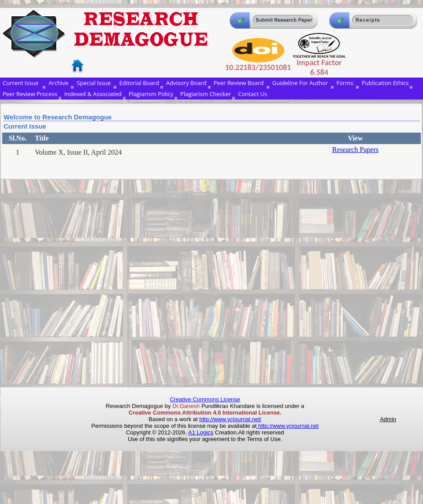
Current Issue (22, 83)
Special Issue (94, 83)
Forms (346, 83)
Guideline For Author (301, 83)
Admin (388, 419)
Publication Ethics (385, 83)
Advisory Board (186, 83)
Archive (59, 83)
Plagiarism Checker (206, 94)
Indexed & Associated (93, 94)
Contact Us (252, 94)
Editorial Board (139, 83)
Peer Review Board (239, 83)
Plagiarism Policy (151, 94)
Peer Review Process (30, 94)
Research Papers (355, 150)
